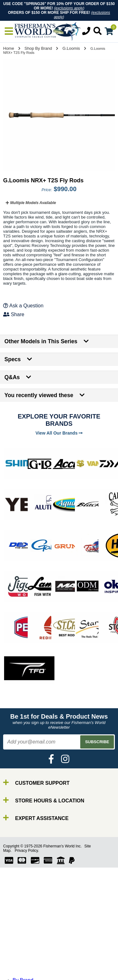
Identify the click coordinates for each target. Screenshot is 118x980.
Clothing (22, 976)
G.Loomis (71, 48)
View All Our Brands (59, 433)
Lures (19, 954)
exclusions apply (69, 8)
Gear (18, 959)
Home (9, 48)
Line (17, 948)
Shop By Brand (38, 48)
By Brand (23, 931)
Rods (18, 937)
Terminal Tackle (30, 971)
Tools (18, 965)
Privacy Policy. (27, 851)
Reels (19, 942)
